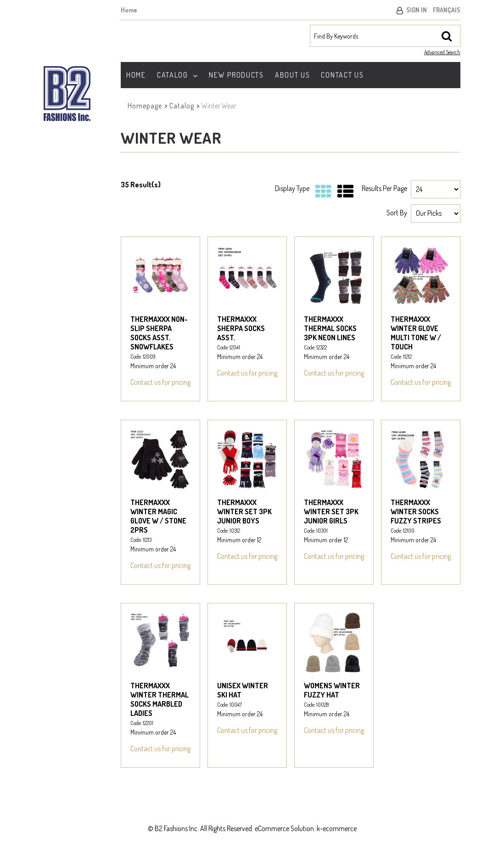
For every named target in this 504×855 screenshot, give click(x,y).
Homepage (145, 106)
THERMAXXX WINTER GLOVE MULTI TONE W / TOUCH (416, 333)
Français (447, 10)
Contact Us (342, 75)
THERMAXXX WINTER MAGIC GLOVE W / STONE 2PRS (158, 516)
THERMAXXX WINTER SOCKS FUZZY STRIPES (416, 512)
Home (129, 10)
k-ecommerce (337, 828)
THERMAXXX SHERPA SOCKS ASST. (241, 328)
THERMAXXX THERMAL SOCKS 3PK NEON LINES (330, 328)
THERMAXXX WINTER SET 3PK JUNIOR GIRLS (331, 512)
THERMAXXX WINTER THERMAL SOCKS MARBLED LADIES (160, 699)
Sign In (417, 10)
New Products (236, 75)
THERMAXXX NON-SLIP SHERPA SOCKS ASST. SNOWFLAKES (159, 333)
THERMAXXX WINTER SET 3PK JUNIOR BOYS (244, 512)
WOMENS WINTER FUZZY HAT (332, 690)
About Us (293, 75)
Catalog (178, 75)
